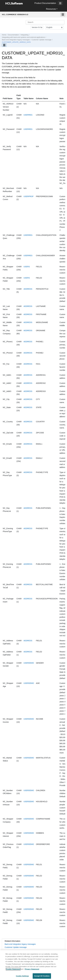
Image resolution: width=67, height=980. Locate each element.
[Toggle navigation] (60, 3)
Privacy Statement (32, 971)
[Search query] (45, 22)
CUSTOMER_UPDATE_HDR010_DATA (16, 42)
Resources (51, 9)
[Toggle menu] (63, 15)
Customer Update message (42, 40)
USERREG (28, 115)
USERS (27, 267)
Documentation (13, 35)
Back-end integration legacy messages (16, 40)
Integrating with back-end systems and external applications (23, 37)
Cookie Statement (13, 971)
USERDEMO (29, 663)
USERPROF (29, 196)
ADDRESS (28, 289)
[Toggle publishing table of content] (4, 45)
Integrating (25, 35)
